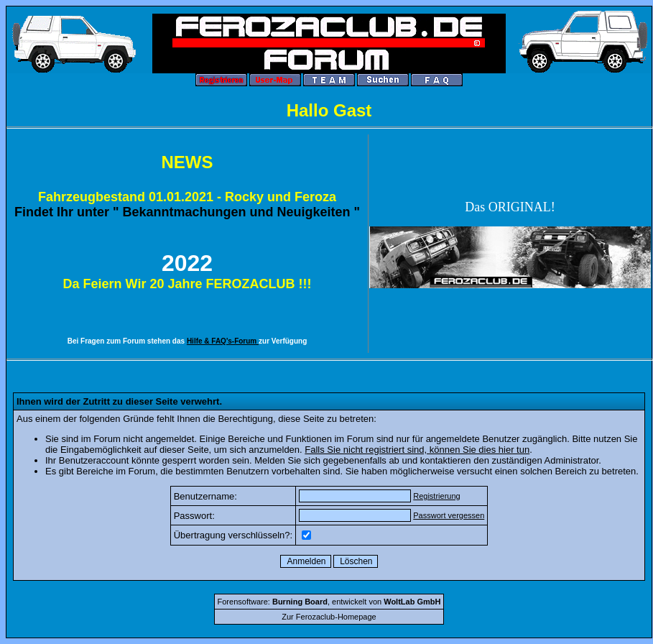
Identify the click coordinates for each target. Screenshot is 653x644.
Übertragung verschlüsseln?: (233, 535)
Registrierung (436, 496)
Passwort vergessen (449, 515)
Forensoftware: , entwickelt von (329, 602)
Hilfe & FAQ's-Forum (223, 341)
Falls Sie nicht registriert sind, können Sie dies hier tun (417, 450)
